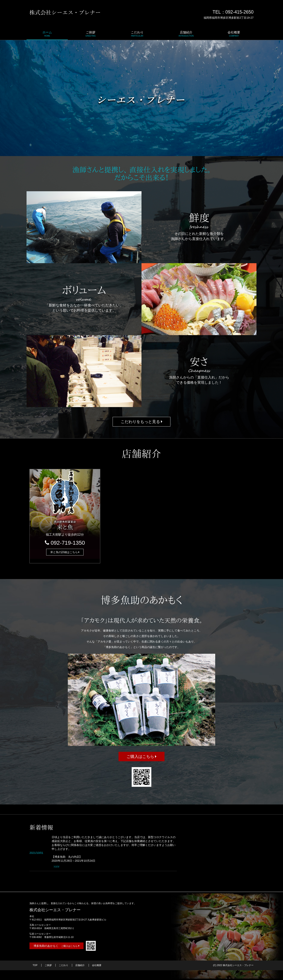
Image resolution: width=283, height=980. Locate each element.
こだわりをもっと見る (142, 422)
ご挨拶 (91, 34)
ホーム (47, 34)
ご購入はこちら (142, 757)
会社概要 (234, 34)
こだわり (137, 34)
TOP (35, 965)
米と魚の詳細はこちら (65, 552)
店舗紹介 (186, 34)
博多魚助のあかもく (57, 946)
